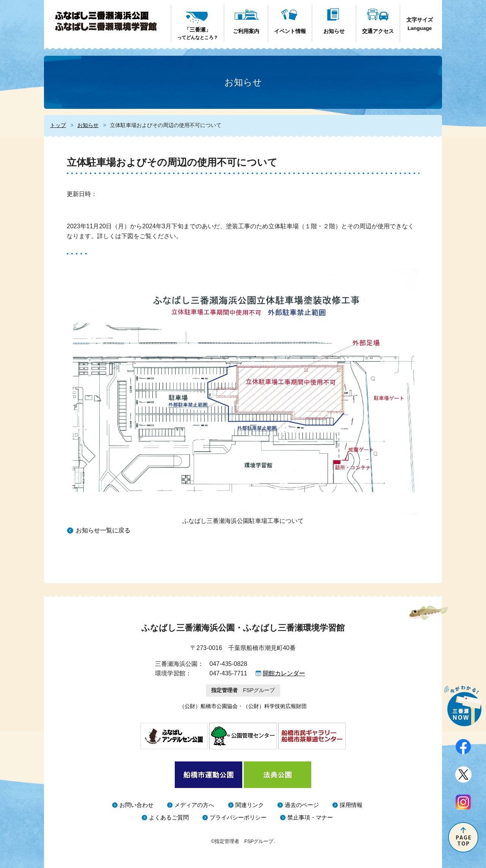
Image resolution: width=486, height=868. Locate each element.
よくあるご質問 (169, 817)
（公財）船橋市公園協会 (209, 706)
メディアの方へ (194, 805)
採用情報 (351, 805)
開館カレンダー (284, 673)
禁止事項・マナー (310, 817)
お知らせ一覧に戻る (103, 530)
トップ (58, 125)
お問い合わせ (136, 805)
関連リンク (250, 805)
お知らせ (88, 125)
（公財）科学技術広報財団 (275, 706)
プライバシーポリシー (238, 817)
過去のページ (302, 805)
